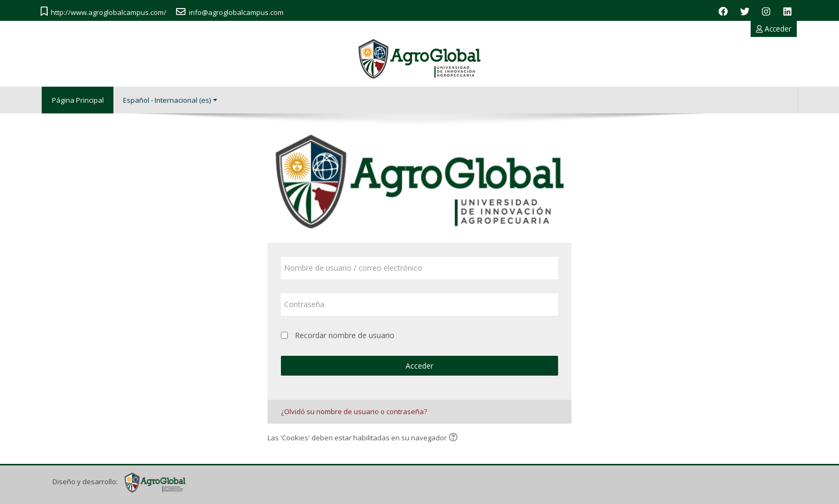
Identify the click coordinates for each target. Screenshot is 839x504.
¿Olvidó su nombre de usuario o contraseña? (354, 411)
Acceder (774, 29)
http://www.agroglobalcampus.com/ (109, 12)
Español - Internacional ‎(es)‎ (172, 100)
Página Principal (78, 100)
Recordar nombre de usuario (345, 335)
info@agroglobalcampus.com (236, 12)
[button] (455, 438)
